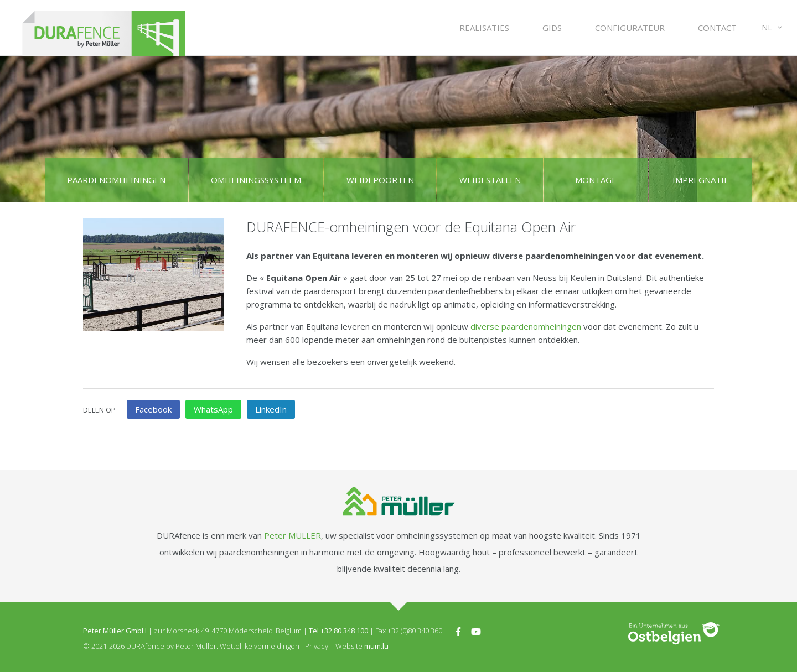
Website (349, 646)
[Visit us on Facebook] (458, 631)
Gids (552, 28)
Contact (717, 28)
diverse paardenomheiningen (526, 326)
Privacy (317, 646)
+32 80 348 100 (344, 631)
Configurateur (630, 28)
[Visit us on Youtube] (476, 631)
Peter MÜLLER (293, 535)
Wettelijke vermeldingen (260, 646)
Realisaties (484, 28)
